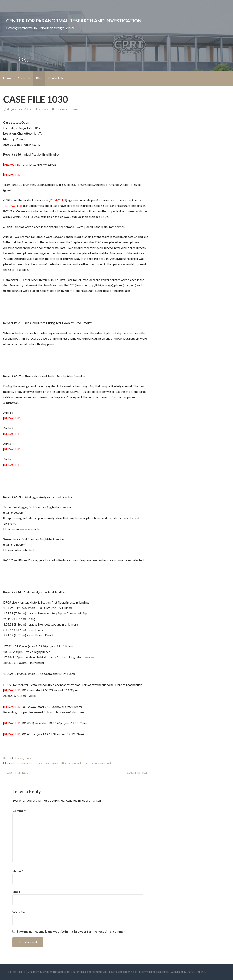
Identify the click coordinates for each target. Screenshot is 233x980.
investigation (59, 763)
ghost (40, 763)
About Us (24, 78)
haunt (47, 763)
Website (19, 912)
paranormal (74, 763)
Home (7, 78)
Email (17, 891)
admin (43, 109)
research (100, 763)
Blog (39, 78)
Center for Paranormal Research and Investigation (74, 21)
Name (18, 871)
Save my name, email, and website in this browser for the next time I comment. (72, 931)
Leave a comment (69, 109)
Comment (20, 810)
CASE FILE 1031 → (140, 773)
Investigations (23, 758)
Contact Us (56, 78)
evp (33, 763)
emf (28, 763)
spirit (109, 763)
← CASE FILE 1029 (16, 773)
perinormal (88, 763)
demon (21, 763)
